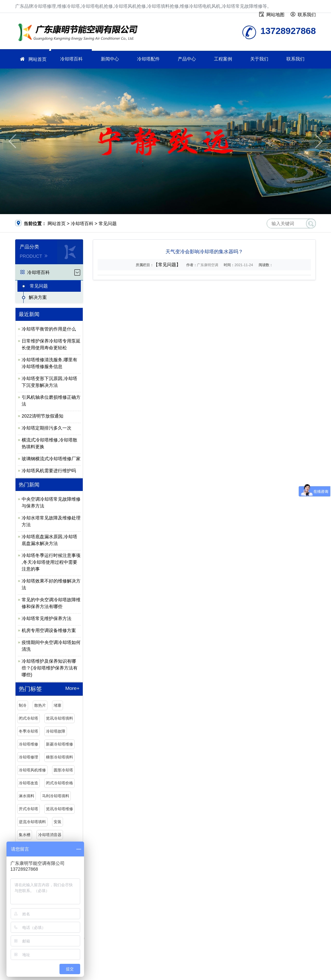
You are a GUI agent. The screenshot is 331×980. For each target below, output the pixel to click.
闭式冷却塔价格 (59, 783)
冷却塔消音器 (50, 835)
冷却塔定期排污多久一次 (47, 428)
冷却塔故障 (56, 731)
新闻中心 (110, 59)
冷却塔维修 (28, 744)
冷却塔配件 (148, 59)
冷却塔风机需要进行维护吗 (49, 471)
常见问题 (108, 223)
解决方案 (38, 297)
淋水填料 (27, 796)
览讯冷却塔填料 (59, 718)
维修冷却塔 (80, 33)
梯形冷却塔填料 (59, 757)
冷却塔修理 (28, 757)
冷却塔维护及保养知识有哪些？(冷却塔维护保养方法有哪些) (50, 668)
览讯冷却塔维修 (59, 809)
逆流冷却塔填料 (32, 822)
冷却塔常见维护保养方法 (47, 618)
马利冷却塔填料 (56, 796)
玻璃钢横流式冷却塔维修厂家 (51, 459)
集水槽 (25, 835)
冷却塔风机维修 (32, 770)
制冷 (23, 705)
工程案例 (223, 59)
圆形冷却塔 (63, 770)
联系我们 (295, 59)
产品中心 (187, 59)
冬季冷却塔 (28, 731)
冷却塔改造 (28, 783)
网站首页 (37, 59)
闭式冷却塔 (28, 718)
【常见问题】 (167, 265)
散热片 (40, 705)
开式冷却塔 (28, 809)
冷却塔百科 (71, 59)
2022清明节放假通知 (43, 416)
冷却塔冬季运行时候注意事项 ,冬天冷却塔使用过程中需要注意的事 (51, 562)
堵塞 (58, 705)
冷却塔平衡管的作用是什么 (49, 329)
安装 (58, 822)
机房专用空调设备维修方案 (49, 630)
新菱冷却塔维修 (59, 744)
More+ (72, 688)
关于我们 (259, 59)
